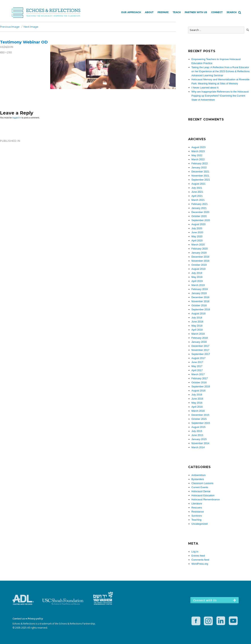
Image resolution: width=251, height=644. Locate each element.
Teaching (197, 520)
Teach (177, 12)
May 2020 (197, 236)
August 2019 (199, 269)
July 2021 (197, 188)
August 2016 (199, 391)
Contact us (19, 619)
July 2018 (197, 318)
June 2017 (197, 362)
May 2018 (197, 326)
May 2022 (197, 155)
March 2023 (198, 151)
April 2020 (197, 241)
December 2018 (200, 297)
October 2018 (199, 305)
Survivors (197, 516)
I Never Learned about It (205, 88)
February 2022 (200, 163)
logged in (17, 118)
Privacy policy (35, 619)
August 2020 (199, 224)
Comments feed (200, 560)
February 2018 (200, 338)
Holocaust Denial (201, 491)
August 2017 (199, 358)
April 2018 (197, 330)
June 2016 (197, 399)
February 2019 (200, 289)
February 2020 (200, 249)
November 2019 (200, 261)
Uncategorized (200, 524)
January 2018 (199, 342)
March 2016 (198, 411)
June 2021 (197, 192)
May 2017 (197, 366)
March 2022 (198, 159)
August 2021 (199, 184)
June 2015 (197, 435)
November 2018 (200, 301)
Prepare (163, 12)
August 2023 (199, 147)
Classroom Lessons (203, 483)
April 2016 (197, 407)
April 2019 (197, 281)
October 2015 (199, 419)
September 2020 (201, 220)
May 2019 (197, 277)
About (149, 12)
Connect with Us (205, 600)
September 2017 (201, 354)
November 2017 (200, 350)
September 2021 (201, 180)
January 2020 (199, 253)
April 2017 (197, 370)
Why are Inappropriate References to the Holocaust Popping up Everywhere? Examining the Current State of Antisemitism (220, 96)
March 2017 (198, 374)
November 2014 (200, 443)
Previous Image (10, 27)
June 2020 (197, 232)
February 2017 (200, 378)
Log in (195, 552)
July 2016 (197, 395)
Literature (197, 504)
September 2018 (201, 309)
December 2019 (200, 257)
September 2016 (201, 386)
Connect (217, 12)
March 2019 (198, 285)
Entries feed (198, 556)
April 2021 (197, 196)
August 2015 (199, 427)
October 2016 (199, 382)
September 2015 (201, 423)
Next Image (31, 27)
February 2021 (200, 204)
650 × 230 (6, 52)
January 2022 (199, 168)
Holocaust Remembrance (206, 499)
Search (232, 12)
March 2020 (198, 245)
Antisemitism (199, 475)
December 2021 (200, 172)
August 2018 (199, 314)
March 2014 (198, 447)
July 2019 (197, 273)
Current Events (200, 487)
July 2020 (197, 228)
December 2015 (200, 415)
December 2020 (200, 212)
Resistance (198, 512)
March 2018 (198, 334)
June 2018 (197, 322)
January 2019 (199, 293)
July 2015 (197, 431)
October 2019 (199, 265)
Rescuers (197, 508)
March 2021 (198, 200)
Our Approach (131, 12)
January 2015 (199, 439)
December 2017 (200, 346)
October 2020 (199, 216)
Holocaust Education (203, 495)
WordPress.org (200, 564)
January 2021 (199, 208)
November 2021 (200, 176)
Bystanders (198, 479)
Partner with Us (196, 12)
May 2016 (197, 403)
